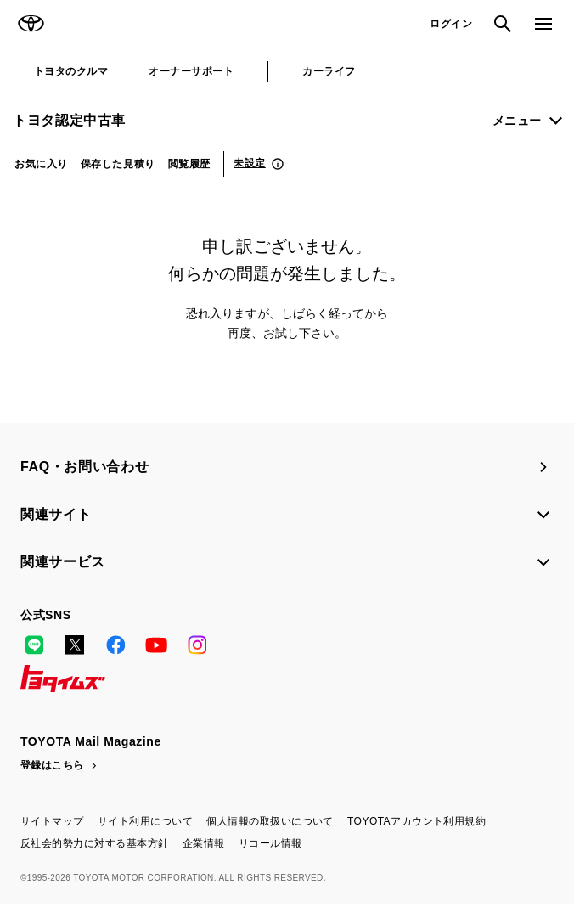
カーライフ (329, 71)
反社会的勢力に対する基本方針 (95, 843)
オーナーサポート (191, 71)
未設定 (250, 163)
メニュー (517, 121)
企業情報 (204, 843)
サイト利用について (145, 821)
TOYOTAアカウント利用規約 (416, 821)
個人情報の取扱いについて (270, 821)
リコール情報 (270, 843)
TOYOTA (31, 24)
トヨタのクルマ (71, 71)
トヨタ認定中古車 (69, 120)
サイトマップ (52, 821)
